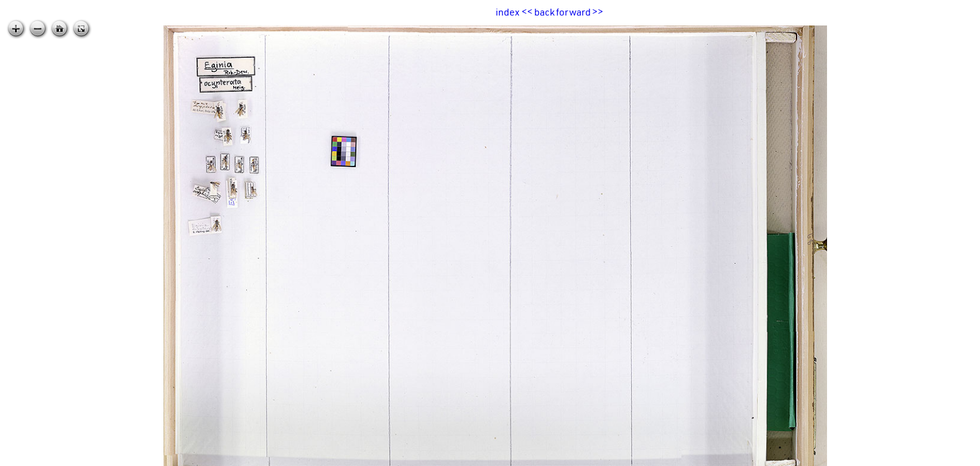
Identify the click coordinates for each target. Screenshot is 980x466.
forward (573, 12)
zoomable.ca (955, 456)
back (544, 12)
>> (598, 12)
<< (527, 12)
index (507, 12)
